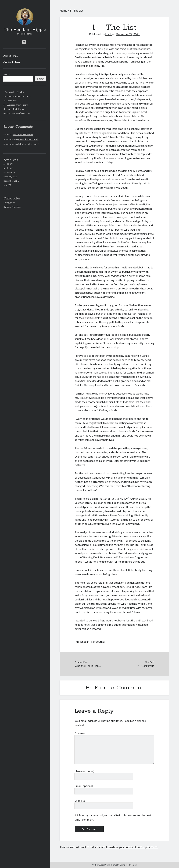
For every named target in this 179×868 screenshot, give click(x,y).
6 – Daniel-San (10, 101)
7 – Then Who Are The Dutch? (17, 96)
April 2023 (8, 168)
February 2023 (10, 177)
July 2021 (8, 185)
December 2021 (11, 181)
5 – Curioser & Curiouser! (16, 105)
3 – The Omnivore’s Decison (17, 113)
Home (63, 10)
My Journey (9, 203)
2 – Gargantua (146, 666)
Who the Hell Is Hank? (23, 134)
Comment (81, 733)
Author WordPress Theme (104, 865)
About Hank (11, 56)
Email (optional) (84, 786)
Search (7, 74)
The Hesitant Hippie (25, 30)
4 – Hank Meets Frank (14, 109)
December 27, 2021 (128, 34)
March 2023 (9, 172)
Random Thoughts (12, 207)
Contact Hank (12, 62)
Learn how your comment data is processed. (132, 847)
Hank (109, 34)
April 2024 (8, 164)
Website (80, 800)
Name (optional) (84, 771)
